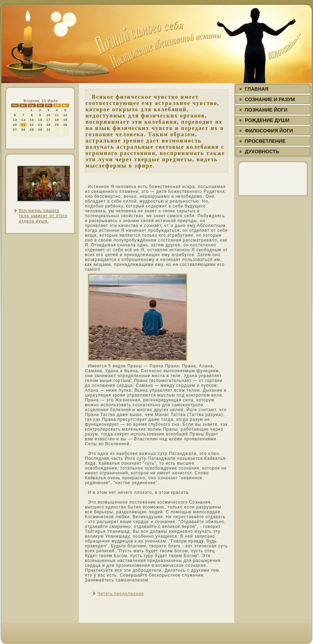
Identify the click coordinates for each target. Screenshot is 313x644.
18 (57, 120)
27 (15, 130)
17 (49, 120)
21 (23, 125)
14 (23, 120)
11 (57, 115)
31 (49, 130)
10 (49, 115)
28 (23, 130)
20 (15, 125)
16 (40, 120)
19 (65, 120)
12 (65, 115)
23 (40, 125)
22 (32, 125)
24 (49, 125)
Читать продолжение (121, 594)
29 (32, 130)
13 (15, 120)
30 (40, 130)
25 (57, 125)
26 (65, 125)
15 (32, 120)
